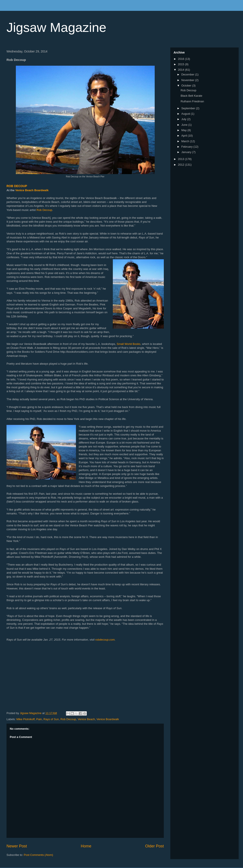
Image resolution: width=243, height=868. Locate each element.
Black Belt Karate (191, 96)
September (189, 108)
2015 (181, 64)
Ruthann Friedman (192, 101)
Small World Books (129, 344)
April (185, 136)
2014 (181, 70)
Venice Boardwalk (108, 719)
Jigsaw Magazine (56, 27)
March (186, 141)
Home (86, 846)
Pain (39, 719)
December (188, 74)
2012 (181, 165)
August (186, 114)
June (185, 125)
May (184, 130)
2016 (181, 59)
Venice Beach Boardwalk (32, 190)
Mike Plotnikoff (26, 719)
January (187, 152)
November (188, 80)
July (184, 119)
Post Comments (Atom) (39, 855)
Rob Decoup (44, 210)
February (187, 147)
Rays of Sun (51, 719)
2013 (181, 159)
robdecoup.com (105, 640)
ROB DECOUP (17, 186)
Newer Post (17, 846)
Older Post (154, 846)
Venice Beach (86, 719)
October (187, 86)
